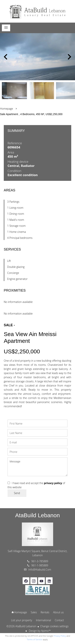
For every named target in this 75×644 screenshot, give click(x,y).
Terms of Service (34, 639)
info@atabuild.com (40, 570)
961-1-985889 (40, 565)
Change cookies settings (54, 626)
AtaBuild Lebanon (38, 515)
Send (17, 493)
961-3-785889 (40, 561)
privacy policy (53, 483)
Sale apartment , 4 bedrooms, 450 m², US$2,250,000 (31, 114)
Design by (39, 631)
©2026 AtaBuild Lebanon (21, 626)
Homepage (37, 11)
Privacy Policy (60, 636)
